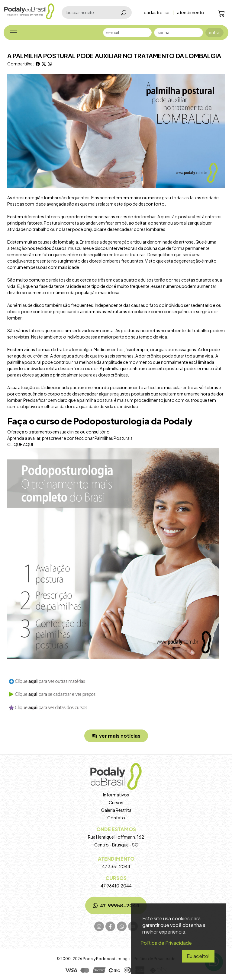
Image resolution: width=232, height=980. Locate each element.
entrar (215, 32)
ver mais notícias (116, 736)
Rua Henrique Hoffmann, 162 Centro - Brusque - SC (116, 837)
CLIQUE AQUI (20, 444)
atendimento (191, 12)
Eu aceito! (198, 956)
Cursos (116, 802)
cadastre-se (157, 12)
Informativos (116, 795)
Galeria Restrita (116, 810)
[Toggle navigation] (14, 33)
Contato (116, 818)
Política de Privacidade (166, 943)
